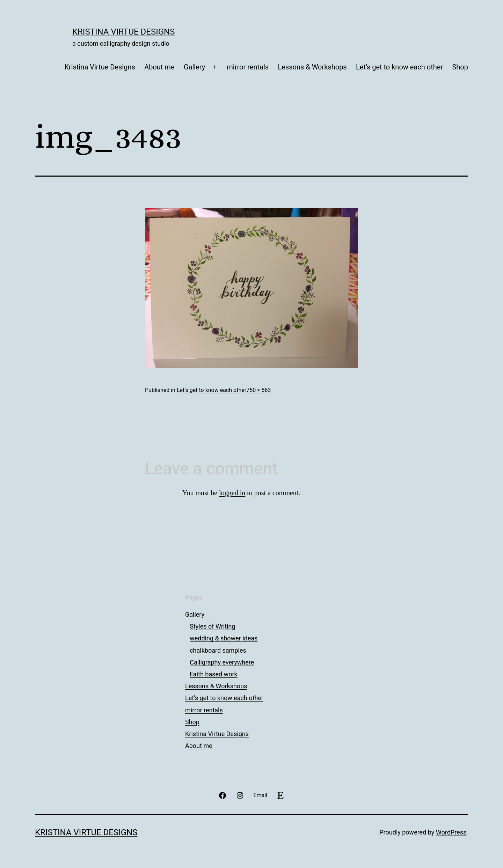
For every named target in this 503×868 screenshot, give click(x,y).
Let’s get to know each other (399, 67)
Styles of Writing (212, 626)
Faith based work (213, 674)
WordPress (451, 832)
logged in (232, 493)
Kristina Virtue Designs (123, 32)
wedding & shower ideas (224, 638)
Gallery (194, 67)
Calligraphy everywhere (222, 662)
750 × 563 (258, 390)
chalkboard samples (218, 650)
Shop (460, 67)
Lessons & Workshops (312, 67)
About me (159, 67)
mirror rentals (248, 67)
